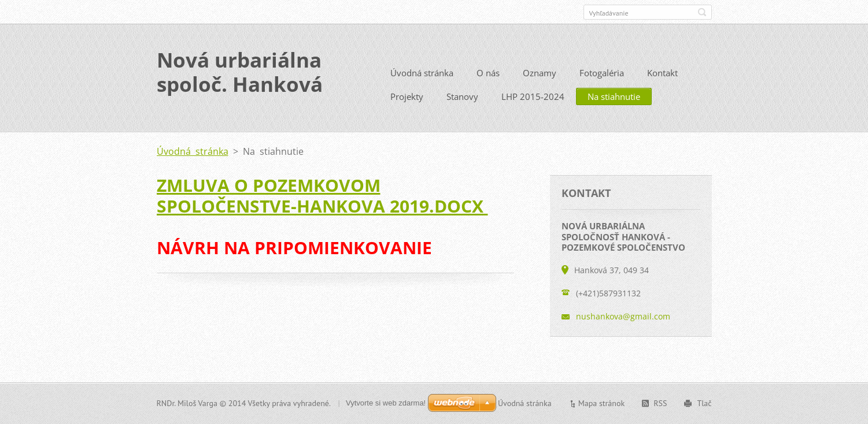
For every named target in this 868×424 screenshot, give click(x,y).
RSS (660, 403)
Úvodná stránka (422, 73)
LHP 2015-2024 (533, 96)
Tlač (704, 403)
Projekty (407, 96)
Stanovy (462, 96)
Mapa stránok (602, 403)
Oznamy (540, 73)
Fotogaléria (602, 73)
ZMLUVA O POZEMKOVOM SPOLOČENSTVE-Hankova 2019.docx (322, 196)
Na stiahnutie (614, 96)
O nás (488, 73)
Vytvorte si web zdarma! (386, 403)
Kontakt (662, 73)
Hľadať (702, 12)
